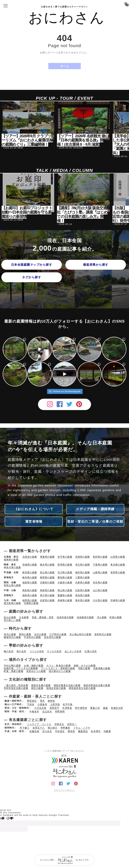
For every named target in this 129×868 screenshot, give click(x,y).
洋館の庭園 (84, 668)
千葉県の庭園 (100, 565)
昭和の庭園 (25, 634)
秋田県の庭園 (100, 557)
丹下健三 (25, 728)
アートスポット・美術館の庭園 (58, 668)
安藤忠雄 (34, 731)
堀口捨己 (53, 728)
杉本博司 (96, 731)
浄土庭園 (102, 617)
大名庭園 (24, 617)
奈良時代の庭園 (53, 637)
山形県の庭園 (118, 557)
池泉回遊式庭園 (65, 617)
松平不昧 (68, 704)
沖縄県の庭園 (31, 603)
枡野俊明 (60, 711)
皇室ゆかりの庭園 (36, 671)
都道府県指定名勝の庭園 (97, 685)
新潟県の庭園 (30, 572)
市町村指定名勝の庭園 (16, 688)
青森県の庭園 (47, 557)
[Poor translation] (10, 818)
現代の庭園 (10, 634)
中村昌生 (60, 731)
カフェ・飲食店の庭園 (59, 665)
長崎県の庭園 (65, 600)
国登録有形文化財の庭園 (82, 688)
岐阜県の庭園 (30, 577)
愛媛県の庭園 (65, 595)
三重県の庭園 (83, 577)
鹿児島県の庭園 (12, 603)
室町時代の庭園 (103, 634)
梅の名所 (9, 651)
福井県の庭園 (83, 572)
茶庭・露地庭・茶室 (43, 617)
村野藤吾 (65, 728)
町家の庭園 (116, 617)
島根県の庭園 (47, 590)
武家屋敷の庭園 (102, 668)
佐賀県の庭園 (47, 600)
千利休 (31, 704)
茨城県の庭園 (30, 565)
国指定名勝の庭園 (41, 685)
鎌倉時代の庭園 (12, 637)
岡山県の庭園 (65, 590)
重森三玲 (95, 708)
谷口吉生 (47, 731)
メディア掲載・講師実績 (95, 509)
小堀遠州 (42, 704)
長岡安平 (54, 708)
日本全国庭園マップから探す (32, 265)
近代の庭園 (40, 634)
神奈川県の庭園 (12, 567)
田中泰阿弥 (81, 708)
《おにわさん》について (34, 509)
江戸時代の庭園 (58, 634)
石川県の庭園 (65, 572)
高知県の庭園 (83, 595)
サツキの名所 (54, 651)
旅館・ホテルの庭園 (85, 665)
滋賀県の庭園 (30, 582)
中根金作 (34, 711)
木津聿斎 (67, 708)
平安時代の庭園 (32, 637)
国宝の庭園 (37, 688)
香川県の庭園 (47, 595)
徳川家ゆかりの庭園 (60, 671)
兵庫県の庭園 (83, 582)
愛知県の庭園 (65, 577)
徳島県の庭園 (30, 595)
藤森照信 (83, 731)
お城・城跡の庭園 (34, 665)
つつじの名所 (37, 651)
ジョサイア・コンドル (39, 724)
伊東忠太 (59, 724)
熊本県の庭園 (83, 600)
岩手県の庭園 (65, 557)
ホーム (65, 66)
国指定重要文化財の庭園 (67, 685)
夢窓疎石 (32, 701)
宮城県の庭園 (83, 557)
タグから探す (32, 277)
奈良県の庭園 (100, 582)
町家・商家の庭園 (14, 671)
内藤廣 (107, 731)
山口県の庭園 (100, 590)
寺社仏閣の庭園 (12, 665)
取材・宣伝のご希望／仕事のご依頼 (95, 522)
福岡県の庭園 (30, 600)
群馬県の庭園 (65, 565)
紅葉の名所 (91, 651)
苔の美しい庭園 (12, 620)
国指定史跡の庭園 (56, 688)
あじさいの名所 (73, 651)
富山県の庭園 (47, 572)
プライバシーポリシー (65, 790)
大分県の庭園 (100, 600)
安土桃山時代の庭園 (80, 634)
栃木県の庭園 (47, 565)
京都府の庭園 (47, 582)
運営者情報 (34, 522)
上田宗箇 (55, 704)
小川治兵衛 (40, 708)
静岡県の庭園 (47, 577)
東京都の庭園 (118, 565)
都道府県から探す (96, 265)
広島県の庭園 (83, 590)
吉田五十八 (39, 728)
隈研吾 (71, 731)
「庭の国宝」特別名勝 (16, 685)
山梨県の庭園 (100, 572)
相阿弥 (51, 701)
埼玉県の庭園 (83, 565)
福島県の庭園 (11, 560)
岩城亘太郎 (117, 708)
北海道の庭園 (30, 557)
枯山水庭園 (10, 617)
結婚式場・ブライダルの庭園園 (21, 668)
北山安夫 (47, 711)
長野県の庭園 (118, 572)
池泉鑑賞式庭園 (85, 617)
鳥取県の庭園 (30, 590)
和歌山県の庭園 (12, 585)
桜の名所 (21, 651)
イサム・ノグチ (82, 728)
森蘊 (106, 708)
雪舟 (42, 701)
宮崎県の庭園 (118, 600)
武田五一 (72, 724)
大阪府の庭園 (65, 582)
